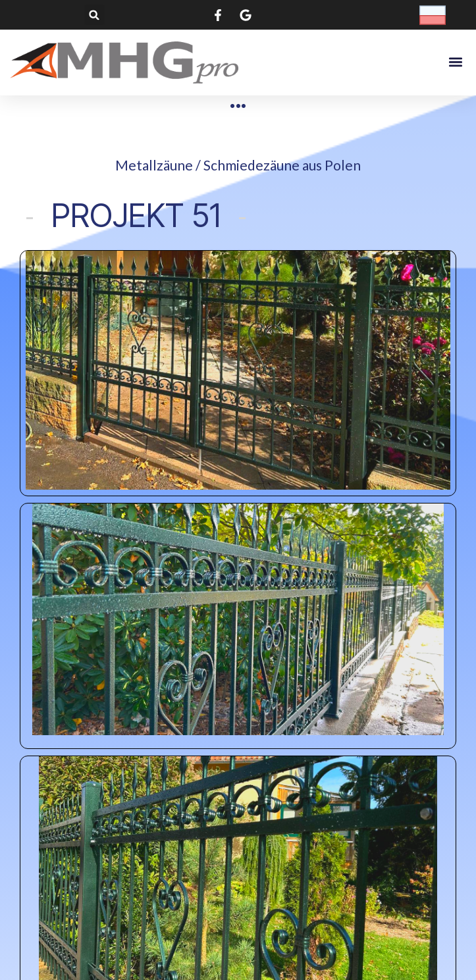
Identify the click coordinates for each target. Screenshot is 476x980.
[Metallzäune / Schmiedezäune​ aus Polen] (238, 106)
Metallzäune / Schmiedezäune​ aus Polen (238, 165)
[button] (94, 15)
